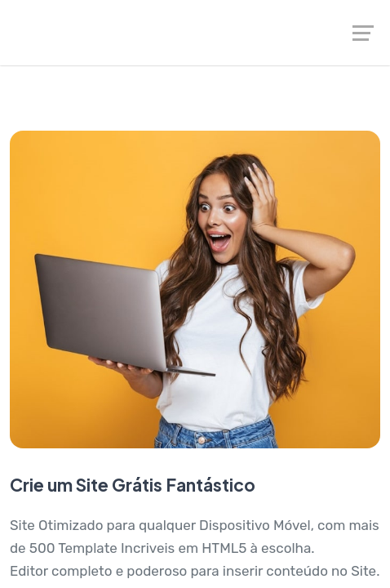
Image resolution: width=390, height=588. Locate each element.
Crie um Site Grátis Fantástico (133, 485)
